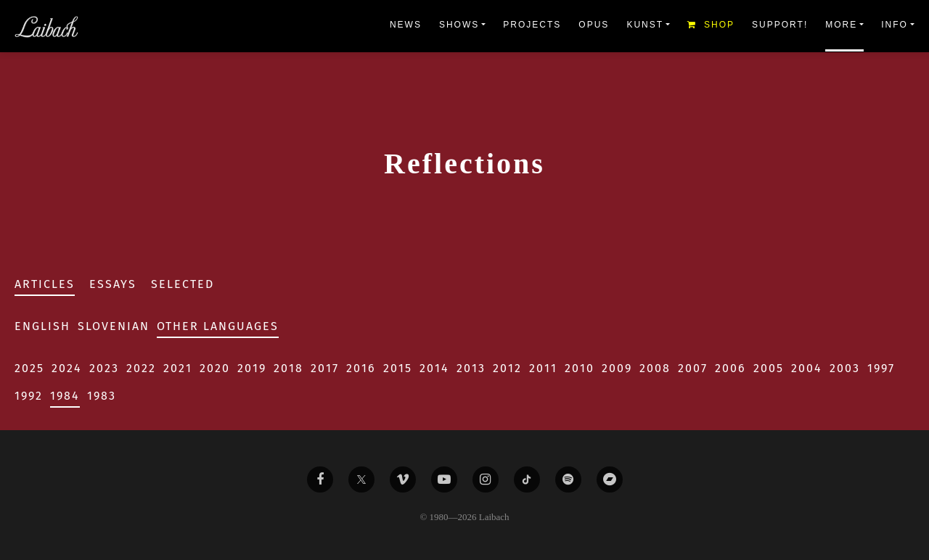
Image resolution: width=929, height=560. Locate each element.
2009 (617, 368)
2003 (845, 368)
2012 (507, 368)
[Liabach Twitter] (361, 479)
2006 (730, 368)
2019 (252, 368)
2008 (655, 368)
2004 (807, 368)
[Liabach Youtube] (444, 479)
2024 (67, 368)
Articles (45, 284)
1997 (881, 368)
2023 (104, 368)
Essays (113, 284)
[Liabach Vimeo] (403, 479)
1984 (65, 396)
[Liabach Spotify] (568, 479)
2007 (693, 368)
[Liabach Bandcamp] (610, 479)
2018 (288, 368)
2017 (325, 368)
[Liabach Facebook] (320, 479)
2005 (769, 368)
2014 (434, 368)
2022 (141, 368)
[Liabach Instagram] (486, 479)
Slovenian (114, 326)
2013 (471, 368)
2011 (543, 368)
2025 (29, 368)
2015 (398, 368)
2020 (215, 368)
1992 (29, 396)
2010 (580, 368)
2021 (178, 368)
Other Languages (218, 326)
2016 (361, 368)
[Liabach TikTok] (527, 479)
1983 (102, 396)
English (42, 326)
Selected (183, 284)
